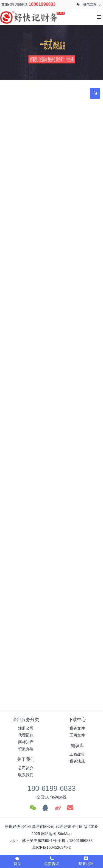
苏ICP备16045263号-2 (51, 847)
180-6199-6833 (51, 788)
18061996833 (42, 4)
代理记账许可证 (69, 827)
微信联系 (90, 5)
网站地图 (49, 834)
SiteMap (64, 834)
